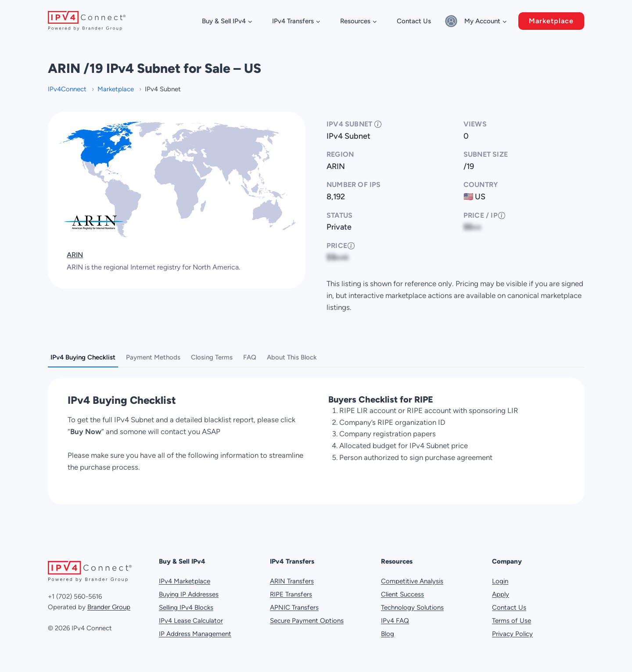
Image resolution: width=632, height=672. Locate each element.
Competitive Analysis (412, 577)
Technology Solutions (412, 604)
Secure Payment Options (307, 617)
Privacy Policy (512, 630)
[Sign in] (452, 21)
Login (500, 577)
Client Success (402, 590)
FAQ (250, 357)
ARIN (75, 255)
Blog (388, 630)
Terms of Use (512, 617)
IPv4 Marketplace (185, 577)
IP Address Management (195, 630)
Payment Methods (153, 357)
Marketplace (551, 21)
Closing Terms (212, 357)
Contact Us (414, 21)
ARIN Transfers (292, 577)
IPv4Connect (68, 89)
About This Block (292, 357)
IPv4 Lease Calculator (191, 617)
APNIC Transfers (294, 604)
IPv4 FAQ (395, 617)
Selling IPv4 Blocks (186, 604)
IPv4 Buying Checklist (83, 357)
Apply (501, 590)
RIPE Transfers (291, 590)
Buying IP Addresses (189, 590)
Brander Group (109, 604)
